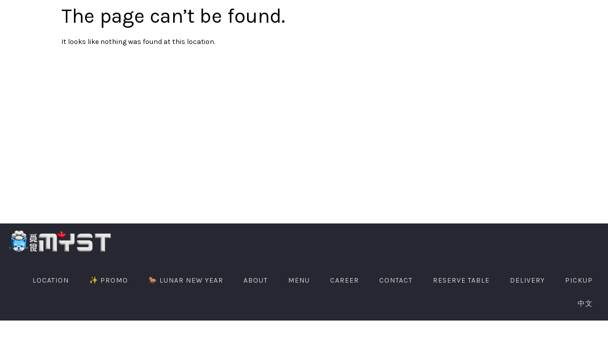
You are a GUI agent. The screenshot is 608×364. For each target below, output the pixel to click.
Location (51, 280)
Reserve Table (461, 280)
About (256, 280)
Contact (396, 280)
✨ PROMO (109, 280)
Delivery (527, 280)
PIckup (579, 280)
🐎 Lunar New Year (186, 280)
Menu (299, 280)
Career (344, 280)
